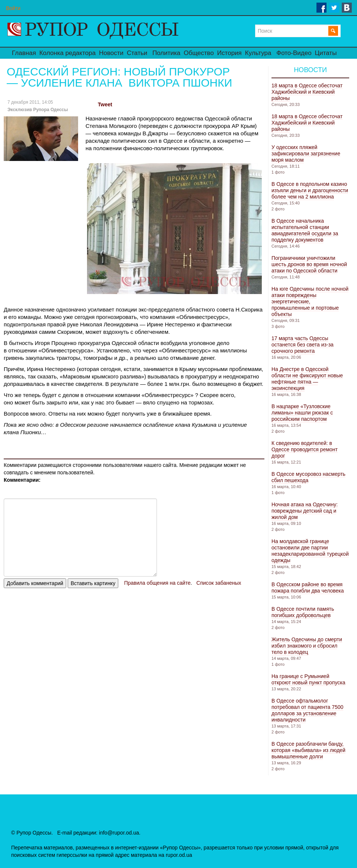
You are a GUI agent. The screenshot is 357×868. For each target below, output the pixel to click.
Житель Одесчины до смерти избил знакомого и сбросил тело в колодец (307, 646)
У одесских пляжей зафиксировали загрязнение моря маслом (306, 154)
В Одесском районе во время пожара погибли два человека (308, 588)
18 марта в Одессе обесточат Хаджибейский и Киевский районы (307, 92)
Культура (258, 53)
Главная (24, 53)
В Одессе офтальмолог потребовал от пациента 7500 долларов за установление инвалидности (307, 710)
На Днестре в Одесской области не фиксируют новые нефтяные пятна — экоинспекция (307, 379)
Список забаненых (219, 583)
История (229, 53)
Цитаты (326, 53)
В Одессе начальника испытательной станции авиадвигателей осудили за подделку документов (305, 230)
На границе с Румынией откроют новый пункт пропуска (308, 679)
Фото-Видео (294, 53)
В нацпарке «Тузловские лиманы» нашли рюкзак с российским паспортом (302, 413)
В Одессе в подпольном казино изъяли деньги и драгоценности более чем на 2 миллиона (310, 190)
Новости (111, 53)
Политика (166, 53)
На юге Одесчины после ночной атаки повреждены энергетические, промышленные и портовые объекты (310, 301)
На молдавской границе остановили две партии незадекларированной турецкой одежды (310, 551)
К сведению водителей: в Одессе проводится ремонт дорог (305, 449)
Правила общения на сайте (157, 583)
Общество (199, 53)
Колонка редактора (67, 53)
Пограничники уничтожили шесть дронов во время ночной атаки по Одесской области (309, 264)
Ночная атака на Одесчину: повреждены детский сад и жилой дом (305, 511)
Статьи (137, 53)
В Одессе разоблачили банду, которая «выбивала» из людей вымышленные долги (308, 750)
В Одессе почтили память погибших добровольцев (303, 612)
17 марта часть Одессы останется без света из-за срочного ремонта (303, 345)
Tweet (105, 104)
